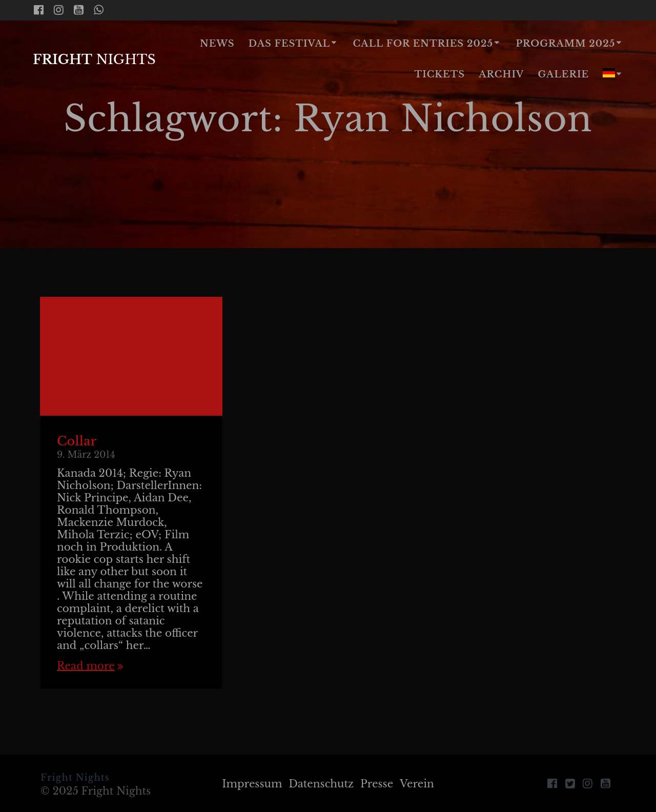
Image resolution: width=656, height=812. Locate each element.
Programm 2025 (565, 44)
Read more (86, 666)
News (217, 44)
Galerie (564, 74)
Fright (94, 60)
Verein (417, 784)
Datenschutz (321, 784)
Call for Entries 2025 (423, 44)
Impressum (252, 784)
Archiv (501, 74)
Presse (377, 784)
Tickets (439, 74)
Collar (77, 441)
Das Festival (289, 44)
